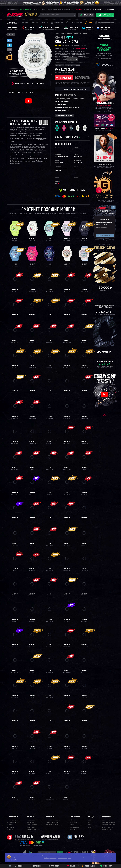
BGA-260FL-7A (32, 292)
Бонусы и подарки (32, 830)
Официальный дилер (12, 10)
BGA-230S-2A (50, 266)
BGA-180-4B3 (32, 266)
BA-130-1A (32, 748)
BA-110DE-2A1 (15, 596)
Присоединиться (106, 235)
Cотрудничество (12, 823)
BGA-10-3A (15, 241)
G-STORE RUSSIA (105, 219)
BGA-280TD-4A (84, 368)
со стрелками (70, 65)
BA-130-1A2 (50, 748)
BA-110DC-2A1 (67, 571)
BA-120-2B (32, 723)
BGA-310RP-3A (67, 469)
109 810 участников (101, 228)
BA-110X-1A (15, 647)
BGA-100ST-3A (49, 241)
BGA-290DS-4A (15, 418)
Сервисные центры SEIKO (109, 825)
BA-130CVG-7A (49, 774)
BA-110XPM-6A (32, 672)
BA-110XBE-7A (67, 647)
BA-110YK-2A (32, 698)
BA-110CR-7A (50, 571)
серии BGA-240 (81, 48)
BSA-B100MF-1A (50, 799)
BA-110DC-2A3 (84, 571)
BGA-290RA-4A (32, 444)
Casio (12, 23)
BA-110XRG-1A (49, 672)
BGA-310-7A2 (50, 469)
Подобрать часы (106, 830)
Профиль (72, 825)
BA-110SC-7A (67, 622)
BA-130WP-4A (84, 774)
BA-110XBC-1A (50, 647)
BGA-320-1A (32, 495)
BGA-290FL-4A (67, 418)
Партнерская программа (52, 823)
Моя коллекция (74, 827)
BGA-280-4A (15, 317)
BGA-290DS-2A (84, 393)
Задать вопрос (106, 820)
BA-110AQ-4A (67, 545)
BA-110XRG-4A (67, 672)
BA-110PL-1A (84, 596)
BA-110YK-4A (67, 698)
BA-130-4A (84, 748)
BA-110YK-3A (49, 698)
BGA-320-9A (32, 520)
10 (78, 123)
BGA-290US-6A (32, 469)
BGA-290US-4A (15, 469)
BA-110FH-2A (32, 596)
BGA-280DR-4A (84, 342)
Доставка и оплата (32, 823)
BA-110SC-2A (49, 622)
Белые (78, 65)
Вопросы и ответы (40, 10)
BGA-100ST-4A (67, 241)
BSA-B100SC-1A (67, 799)
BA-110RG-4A (32, 622)
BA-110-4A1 (84, 520)
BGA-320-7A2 (15, 520)
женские (64, 38)
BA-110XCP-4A (84, 647)
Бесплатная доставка (26, 10)
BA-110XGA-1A (15, 672)
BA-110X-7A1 (32, 647)
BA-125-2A (15, 748)
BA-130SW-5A (67, 774)
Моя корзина (74, 823)
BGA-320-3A (50, 495)
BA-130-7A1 (15, 774)
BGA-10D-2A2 (15, 266)
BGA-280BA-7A (15, 342)
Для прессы (11, 827)
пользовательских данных (64, 858)
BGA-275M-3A (84, 292)
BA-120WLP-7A (84, 723)
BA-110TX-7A (84, 622)
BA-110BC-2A (84, 545)
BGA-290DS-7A (32, 418)
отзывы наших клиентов (81, 853)
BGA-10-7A (32, 241)
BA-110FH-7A (49, 596)
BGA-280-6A (50, 317)
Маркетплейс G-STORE (52, 825)
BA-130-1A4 (67, 748)
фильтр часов (86, 15)
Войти (72, 820)
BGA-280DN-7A (67, 342)
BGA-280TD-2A (67, 368)
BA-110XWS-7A (15, 698)
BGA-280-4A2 (32, 317)
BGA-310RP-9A (15, 495)
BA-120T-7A (67, 723)
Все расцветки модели (66, 123)
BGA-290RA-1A (15, 444)
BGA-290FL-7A (84, 418)
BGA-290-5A (50, 393)
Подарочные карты (106, 23)
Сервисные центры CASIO (109, 823)
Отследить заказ (110, 10)
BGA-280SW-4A (32, 368)
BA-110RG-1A (15, 622)
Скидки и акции (90, 866)
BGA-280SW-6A (49, 368)
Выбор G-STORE (76, 23)
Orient (44, 23)
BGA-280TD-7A (15, 393)
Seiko (34, 23)
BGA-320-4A (67, 495)
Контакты (88, 10)
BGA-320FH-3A (49, 520)
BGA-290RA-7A (49, 444)
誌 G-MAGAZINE (57, 23)
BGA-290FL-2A (49, 418)
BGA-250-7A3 (84, 266)
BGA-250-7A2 (67, 266)
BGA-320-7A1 (84, 495)
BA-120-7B (49, 723)
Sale (90, 23)
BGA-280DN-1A (32, 342)
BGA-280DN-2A (50, 342)
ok (60, 853)
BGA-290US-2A (84, 444)
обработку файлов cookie (50, 858)
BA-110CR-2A (32, 571)
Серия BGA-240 (59, 65)
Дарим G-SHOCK (79, 10)
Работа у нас (11, 825)
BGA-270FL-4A (49, 292)
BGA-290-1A (32, 393)
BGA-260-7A (15, 292)
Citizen (25, 23)
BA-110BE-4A (15, 571)
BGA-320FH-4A (67, 520)
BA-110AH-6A (32, 545)
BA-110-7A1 (15, 545)
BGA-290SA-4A (67, 444)
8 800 (24, 837)
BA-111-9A (84, 698)
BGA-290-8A (67, 393)
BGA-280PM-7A (15, 368)
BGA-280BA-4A (84, 317)
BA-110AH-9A (49, 545)
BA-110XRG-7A (84, 672)
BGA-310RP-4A (84, 469)
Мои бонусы (73, 830)
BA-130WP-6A (15, 799)
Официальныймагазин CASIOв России (31, 15)
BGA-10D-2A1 (84, 241)
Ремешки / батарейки (107, 827)
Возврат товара (31, 827)
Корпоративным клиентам (54, 10)
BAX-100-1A (32, 799)
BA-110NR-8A (67, 596)
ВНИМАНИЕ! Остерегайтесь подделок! (30, 84)
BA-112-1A (15, 723)
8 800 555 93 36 (97, 9)
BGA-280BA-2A (67, 317)
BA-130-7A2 (32, 774)
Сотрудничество (68, 10)
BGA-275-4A (67, 292)
